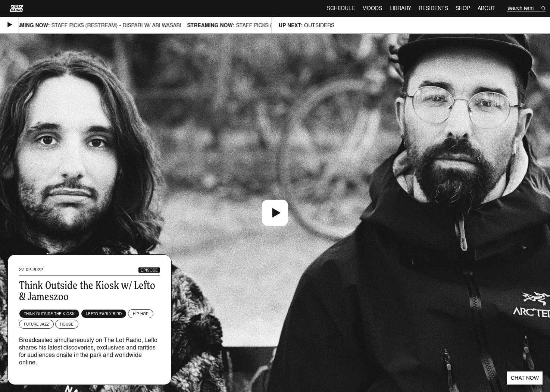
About (487, 8)
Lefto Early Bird (104, 314)
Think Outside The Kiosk (49, 314)
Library (400, 8)
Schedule (341, 8)
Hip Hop (141, 314)
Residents (433, 8)
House (67, 324)
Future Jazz (36, 324)
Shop (463, 8)
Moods (372, 8)
